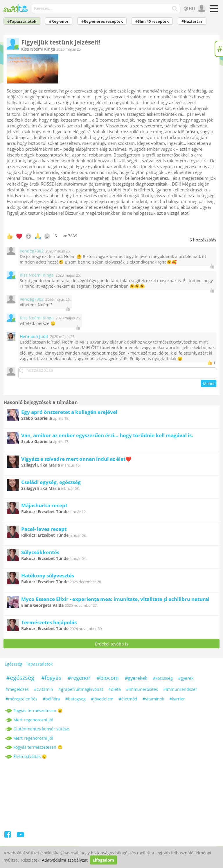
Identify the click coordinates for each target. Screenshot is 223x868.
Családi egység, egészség (51, 484)
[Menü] (213, 11)
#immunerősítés (142, 691)
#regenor (79, 680)
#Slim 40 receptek (152, 21)
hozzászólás (203, 240)
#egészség (20, 679)
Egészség (14, 666)
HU (189, 9)
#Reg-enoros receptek (102, 21)
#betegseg (75, 701)
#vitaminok (153, 701)
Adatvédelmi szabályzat (65, 860)
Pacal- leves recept (44, 531)
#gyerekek (136, 680)
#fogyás (51, 680)
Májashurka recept (44, 507)
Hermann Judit (34, 336)
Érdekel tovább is (112, 646)
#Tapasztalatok (22, 21)
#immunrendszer (180, 691)
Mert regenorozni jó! (33, 722)
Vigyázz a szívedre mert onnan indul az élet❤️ (76, 461)
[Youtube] (20, 837)
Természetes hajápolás (49, 624)
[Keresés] (175, 9)
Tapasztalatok (39, 666)
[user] (201, 9)
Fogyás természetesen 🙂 (38, 712)
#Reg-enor (59, 21)
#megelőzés (17, 691)
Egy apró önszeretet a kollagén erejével (69, 414)
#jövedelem (102, 701)
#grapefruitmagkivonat (81, 691)
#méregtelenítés (21, 701)
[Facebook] (8, 837)
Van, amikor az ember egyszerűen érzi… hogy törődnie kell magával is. (107, 437)
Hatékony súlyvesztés (48, 577)
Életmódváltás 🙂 (30, 758)
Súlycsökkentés (40, 554)
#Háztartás (192, 21)
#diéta (115, 691)
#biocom (108, 680)
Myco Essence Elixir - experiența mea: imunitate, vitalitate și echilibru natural (115, 601)
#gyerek (186, 680)
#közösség (163, 680)
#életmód (128, 701)
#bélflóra (51, 701)
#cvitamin (44, 691)
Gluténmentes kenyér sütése (41, 731)
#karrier (177, 701)
